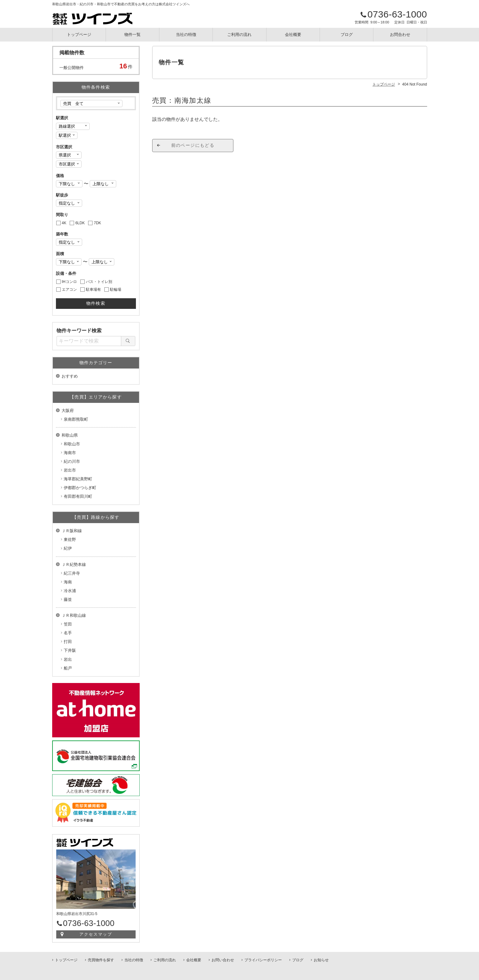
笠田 (68, 624)
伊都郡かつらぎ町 (80, 488)
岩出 (68, 659)
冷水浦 (70, 591)
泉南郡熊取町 (76, 419)
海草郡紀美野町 (78, 479)
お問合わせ (400, 35)
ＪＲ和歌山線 (74, 615)
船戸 (68, 668)
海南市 (70, 453)
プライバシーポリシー (263, 960)
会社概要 (293, 35)
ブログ (347, 35)
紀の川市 (72, 461)
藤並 (68, 599)
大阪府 (68, 411)
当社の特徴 (186, 35)
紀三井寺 (72, 573)
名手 (68, 633)
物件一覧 (132, 35)
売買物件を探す (101, 960)
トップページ (79, 35)
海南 (68, 582)
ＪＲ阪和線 (72, 531)
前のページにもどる (193, 145)
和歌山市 (72, 444)
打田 (68, 642)
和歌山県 (70, 435)
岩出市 (70, 470)
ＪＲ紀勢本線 (74, 564)
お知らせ (321, 960)
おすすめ (70, 376)
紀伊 (68, 548)
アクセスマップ (96, 934)
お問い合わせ (223, 960)
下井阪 (70, 650)
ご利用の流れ (239, 35)
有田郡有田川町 (78, 496)
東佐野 (70, 539)
